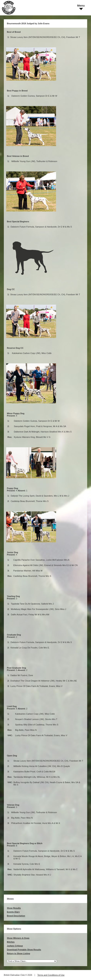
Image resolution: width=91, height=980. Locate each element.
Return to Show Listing (18, 953)
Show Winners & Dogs (18, 938)
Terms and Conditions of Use (51, 975)
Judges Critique (15, 946)
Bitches (11, 942)
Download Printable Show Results (24, 950)
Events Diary (13, 912)
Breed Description (16, 916)
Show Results (14, 908)
